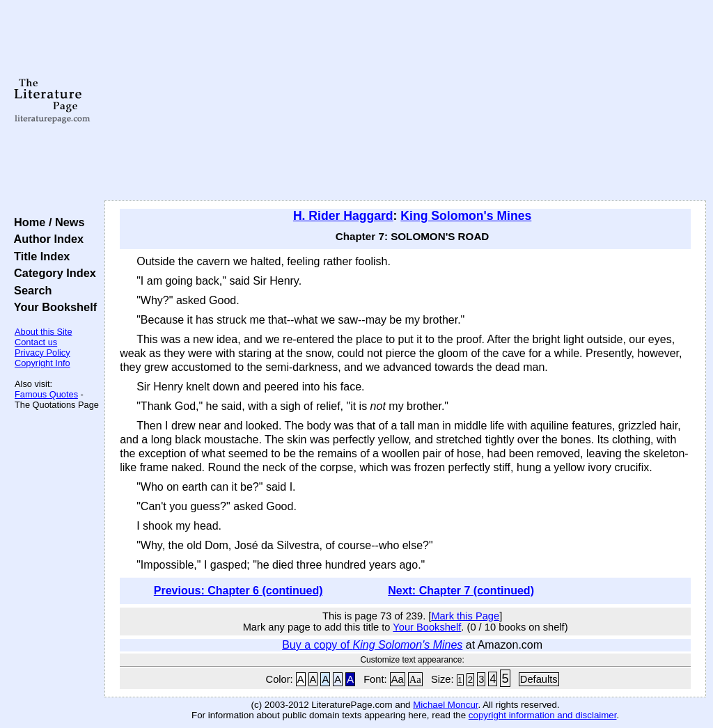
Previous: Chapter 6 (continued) (238, 591)
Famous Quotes (46, 394)
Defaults (539, 679)
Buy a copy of (372, 645)
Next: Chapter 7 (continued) (461, 591)
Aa (398, 679)
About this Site (44, 332)
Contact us (36, 342)
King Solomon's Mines (466, 216)
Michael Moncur (445, 705)
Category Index (52, 273)
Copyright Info (42, 363)
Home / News (46, 222)
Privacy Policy (42, 353)
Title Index (39, 256)
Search (30, 290)
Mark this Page (465, 616)
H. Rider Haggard (343, 216)
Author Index (46, 239)
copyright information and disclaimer (543, 715)
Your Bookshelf (52, 307)
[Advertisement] (405, 101)
